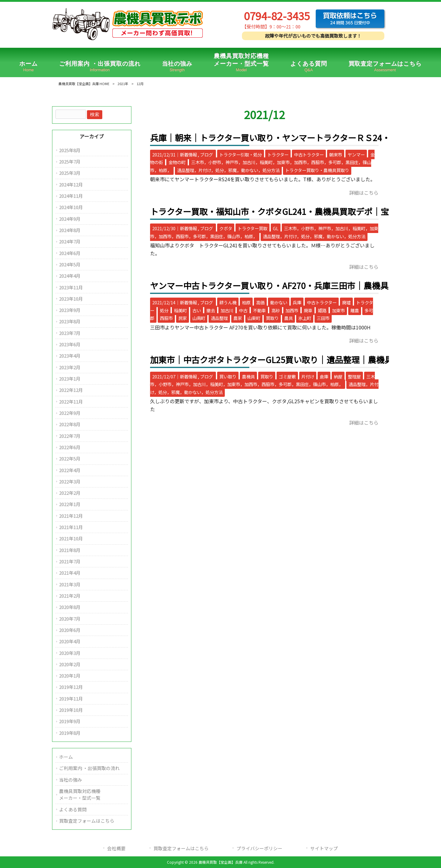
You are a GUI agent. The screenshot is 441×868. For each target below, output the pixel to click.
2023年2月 (70, 367)
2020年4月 (70, 641)
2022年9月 (70, 413)
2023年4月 (70, 356)
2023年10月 (71, 299)
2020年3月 (70, 653)
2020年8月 (70, 607)
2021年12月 (71, 516)
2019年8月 (70, 733)
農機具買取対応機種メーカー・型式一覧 (80, 794)
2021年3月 (70, 584)
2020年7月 (70, 619)
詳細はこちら (364, 193)
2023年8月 (70, 321)
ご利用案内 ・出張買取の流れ (89, 768)
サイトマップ (324, 848)
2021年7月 (70, 561)
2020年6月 (70, 630)
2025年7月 (70, 162)
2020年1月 (70, 676)
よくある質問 (73, 809)
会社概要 (116, 848)
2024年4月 (70, 276)
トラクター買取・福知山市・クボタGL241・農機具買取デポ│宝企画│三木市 (294, 211)
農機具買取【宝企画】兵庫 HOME (84, 84)
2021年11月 (71, 527)
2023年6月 (70, 344)
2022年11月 (71, 402)
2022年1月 (70, 504)
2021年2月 (70, 596)
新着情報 (188, 154)
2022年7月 (70, 436)
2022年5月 (70, 458)
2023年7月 (70, 333)
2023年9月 (70, 310)
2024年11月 (71, 196)
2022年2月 (70, 493)
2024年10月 (71, 207)
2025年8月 (70, 150)
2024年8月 (70, 230)
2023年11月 (71, 287)
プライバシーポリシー (259, 848)
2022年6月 (70, 447)
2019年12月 (71, 687)
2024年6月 (70, 253)
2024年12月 (71, 184)
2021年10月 (71, 538)
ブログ (206, 154)
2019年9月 (70, 721)
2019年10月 (71, 710)
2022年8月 (70, 424)
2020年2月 (70, 664)
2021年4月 (70, 573)
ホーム (66, 757)
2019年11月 (71, 699)
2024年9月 (70, 219)
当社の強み (71, 780)
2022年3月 (70, 481)
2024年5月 (70, 264)
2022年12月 (71, 390)
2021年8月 (70, 550)
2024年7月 (70, 241)
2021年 (123, 84)
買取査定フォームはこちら (87, 821)
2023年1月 (70, 379)
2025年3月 (70, 173)
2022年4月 (70, 470)
